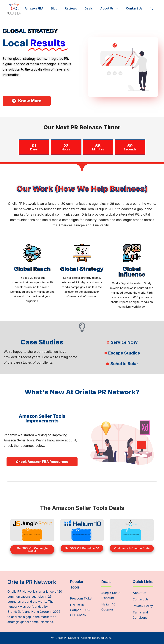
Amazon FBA (34, 8)
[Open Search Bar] (151, 8)
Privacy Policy (143, 606)
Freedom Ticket (81, 598)
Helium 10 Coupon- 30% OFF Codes (80, 610)
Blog (54, 8)
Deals (89, 8)
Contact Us (134, 8)
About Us (111, 8)
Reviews (71, 8)
